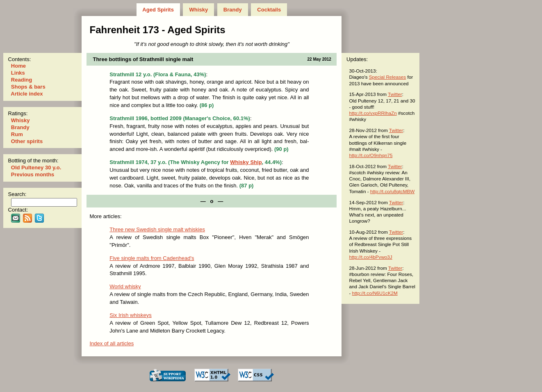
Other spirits (27, 141)
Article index (27, 94)
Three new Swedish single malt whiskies (157, 229)
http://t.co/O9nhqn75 (371, 155)
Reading (22, 80)
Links (18, 73)
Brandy (232, 10)
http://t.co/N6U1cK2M (375, 293)
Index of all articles (112, 343)
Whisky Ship (246, 162)
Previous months (33, 174)
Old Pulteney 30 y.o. (36, 168)
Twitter (395, 94)
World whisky (125, 286)
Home (18, 66)
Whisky (199, 10)
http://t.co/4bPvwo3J (370, 257)
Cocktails (269, 10)
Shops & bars (28, 87)
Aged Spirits (158, 10)
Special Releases (387, 77)
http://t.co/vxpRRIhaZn (373, 113)
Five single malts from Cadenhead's (152, 258)
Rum (17, 134)
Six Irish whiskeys (131, 315)
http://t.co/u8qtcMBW (392, 191)
